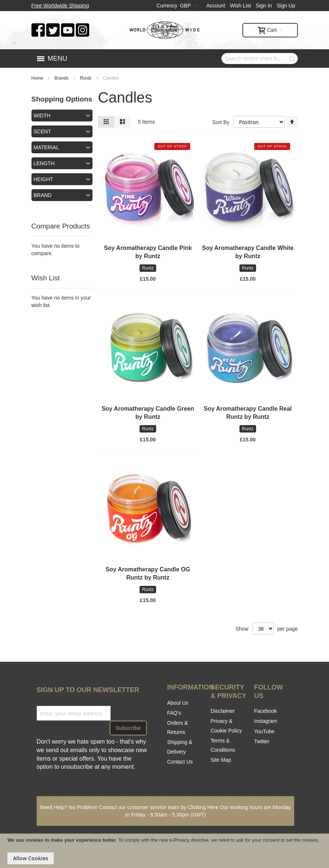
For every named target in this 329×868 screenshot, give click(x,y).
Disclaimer (223, 711)
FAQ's (174, 713)
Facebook (266, 711)
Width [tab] (42, 116)
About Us (178, 703)
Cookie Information (28, 846)
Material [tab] (46, 147)
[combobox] (260, 59)
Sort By (221, 122)
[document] (164, 851)
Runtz (86, 78)
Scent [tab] (42, 131)
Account (216, 6)
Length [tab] (44, 163)
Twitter (262, 741)
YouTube (264, 731)
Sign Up (286, 6)
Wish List (240, 6)
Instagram (266, 721)
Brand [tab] (43, 195)
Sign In (264, 6)
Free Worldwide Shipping (60, 6)
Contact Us (180, 762)
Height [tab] (43, 179)
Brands (62, 78)
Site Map (221, 760)
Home (38, 78)
